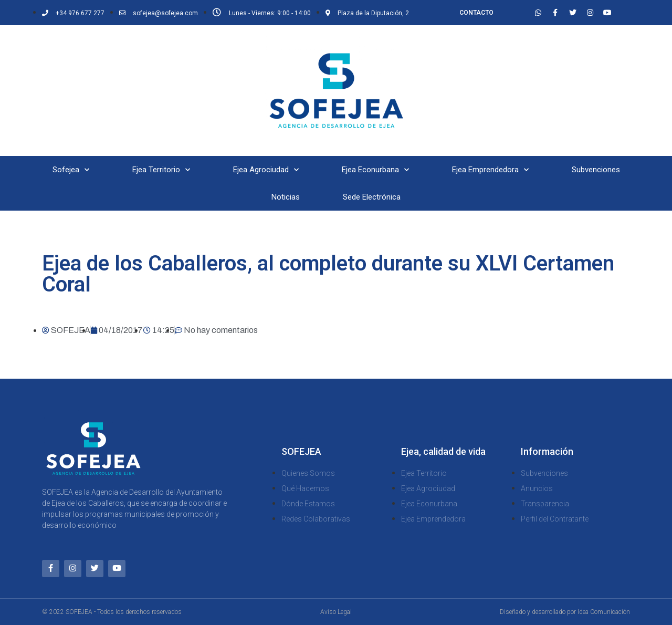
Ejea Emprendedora (490, 170)
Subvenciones (596, 170)
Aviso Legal (336, 612)
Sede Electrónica (372, 197)
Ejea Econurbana (375, 170)
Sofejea (71, 170)
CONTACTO (476, 13)
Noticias (286, 197)
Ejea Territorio (161, 170)
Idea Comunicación (604, 612)
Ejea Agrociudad (266, 170)
